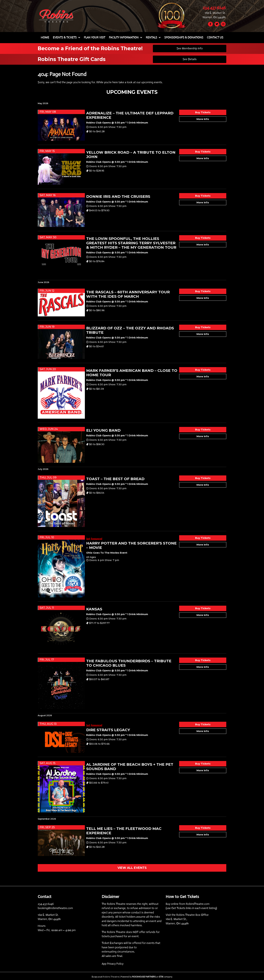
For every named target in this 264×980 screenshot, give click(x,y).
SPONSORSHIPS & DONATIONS (184, 37)
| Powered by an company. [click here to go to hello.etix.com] (146, 977)
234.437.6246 (214, 7)
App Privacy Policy (113, 964)
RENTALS (153, 37)
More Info (203, 119)
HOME (45, 37)
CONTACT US (215, 37)
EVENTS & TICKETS (67, 37)
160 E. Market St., (176, 919)
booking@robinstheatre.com (55, 908)
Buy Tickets (203, 112)
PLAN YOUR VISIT (95, 37)
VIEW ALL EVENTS (132, 868)
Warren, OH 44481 (214, 17)
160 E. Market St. (215, 13)
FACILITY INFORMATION (126, 37)
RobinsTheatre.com (198, 904)
